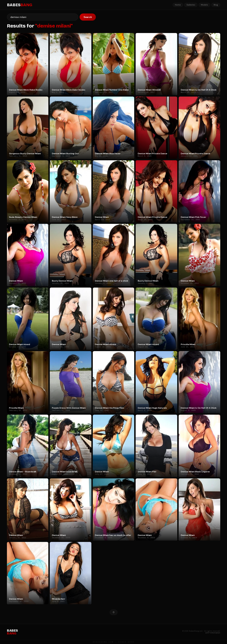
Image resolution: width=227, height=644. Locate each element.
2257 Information (213, 633)
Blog (216, 5)
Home (178, 5)
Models (204, 5)
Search (88, 17)
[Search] (43, 17)
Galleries (191, 5)
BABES (20, 5)
